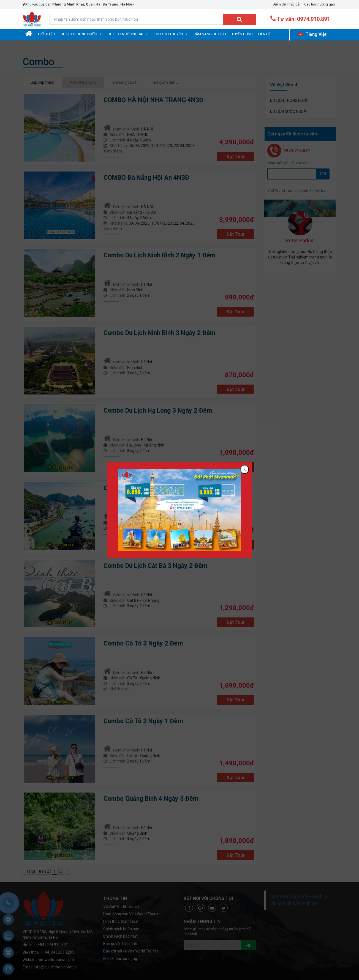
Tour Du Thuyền (168, 34)
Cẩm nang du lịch (210, 34)
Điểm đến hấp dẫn (287, 4)
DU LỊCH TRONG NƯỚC (79, 34)
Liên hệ (264, 34)
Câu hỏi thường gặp (320, 4)
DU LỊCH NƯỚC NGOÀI (125, 34)
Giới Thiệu (47, 34)
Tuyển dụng (242, 34)
